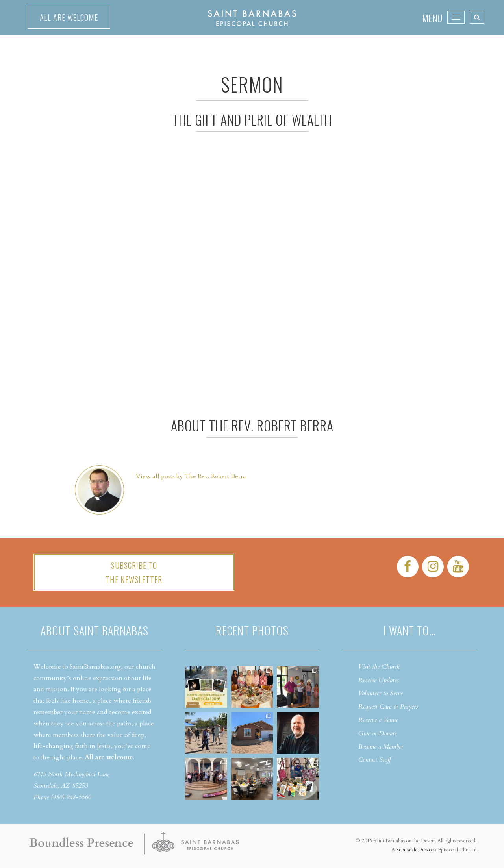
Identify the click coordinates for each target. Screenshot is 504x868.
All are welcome (69, 17)
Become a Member (381, 747)
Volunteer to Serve (381, 693)
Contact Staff (375, 760)
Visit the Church (379, 667)
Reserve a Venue (378, 720)
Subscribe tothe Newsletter (134, 572)
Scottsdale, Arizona (416, 850)
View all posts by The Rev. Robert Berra (191, 476)
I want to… (409, 630)
